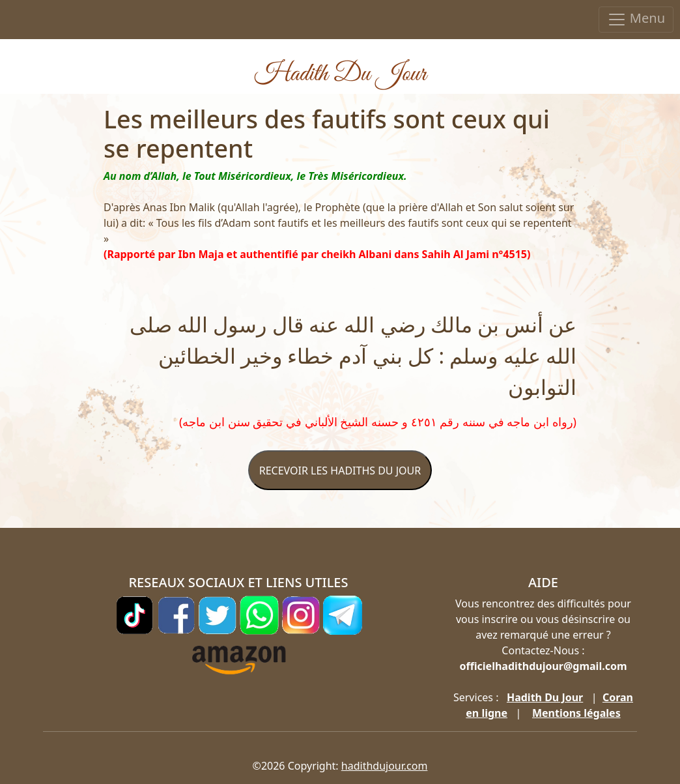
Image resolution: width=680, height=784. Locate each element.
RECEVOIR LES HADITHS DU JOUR (340, 471)
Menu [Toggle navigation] (636, 19)
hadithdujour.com (385, 766)
